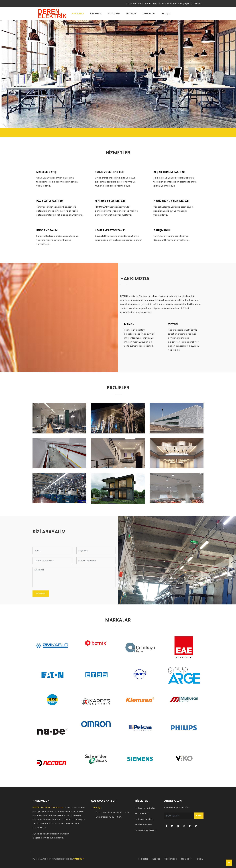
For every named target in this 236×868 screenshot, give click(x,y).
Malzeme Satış (145, 808)
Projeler (131, 14)
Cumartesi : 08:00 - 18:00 (109, 817)
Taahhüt (142, 814)
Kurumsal (96, 14)
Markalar (143, 859)
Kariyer (156, 859)
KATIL (199, 815)
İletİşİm (166, 14)
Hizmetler (186, 859)
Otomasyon (143, 825)
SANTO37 (79, 859)
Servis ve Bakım (145, 830)
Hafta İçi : (97, 808)
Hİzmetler (114, 14)
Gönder (41, 594)
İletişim (200, 859)
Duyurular (149, 14)
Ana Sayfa (78, 14)
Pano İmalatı (144, 819)
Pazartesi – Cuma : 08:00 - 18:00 (113, 812)
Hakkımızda (171, 859)
